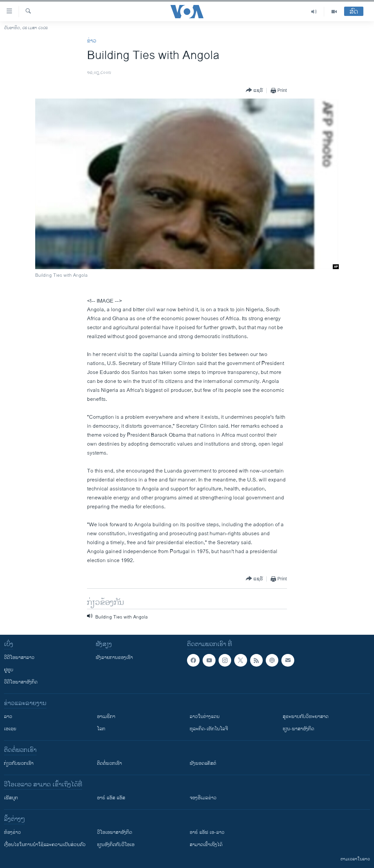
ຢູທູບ (9, 670)
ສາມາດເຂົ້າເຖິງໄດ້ (206, 845)
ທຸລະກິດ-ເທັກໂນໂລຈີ (209, 729)
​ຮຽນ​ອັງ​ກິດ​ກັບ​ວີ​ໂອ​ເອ (116, 845)
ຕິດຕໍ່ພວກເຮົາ (109, 763)
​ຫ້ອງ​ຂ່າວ (12, 832)
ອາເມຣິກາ (106, 717)
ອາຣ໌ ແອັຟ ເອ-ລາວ (207, 832)
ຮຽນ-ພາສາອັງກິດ (298, 729)
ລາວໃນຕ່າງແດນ (205, 717)
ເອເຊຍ (10, 729)
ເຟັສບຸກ (11, 798)
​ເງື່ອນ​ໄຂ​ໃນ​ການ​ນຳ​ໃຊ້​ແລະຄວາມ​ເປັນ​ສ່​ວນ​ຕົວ (45, 845)
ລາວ (8, 717)
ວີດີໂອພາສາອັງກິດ (21, 682)
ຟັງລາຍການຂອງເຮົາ (114, 657)
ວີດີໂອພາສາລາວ (19, 657)
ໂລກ (101, 729)
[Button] (254, 90)
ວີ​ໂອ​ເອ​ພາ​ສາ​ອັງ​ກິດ (115, 832)
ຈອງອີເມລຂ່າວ (203, 798)
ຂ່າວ (92, 41)
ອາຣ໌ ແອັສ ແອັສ (111, 798)
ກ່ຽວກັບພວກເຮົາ (19, 763)
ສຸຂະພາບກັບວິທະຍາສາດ (306, 717)
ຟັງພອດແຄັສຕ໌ (203, 763)
